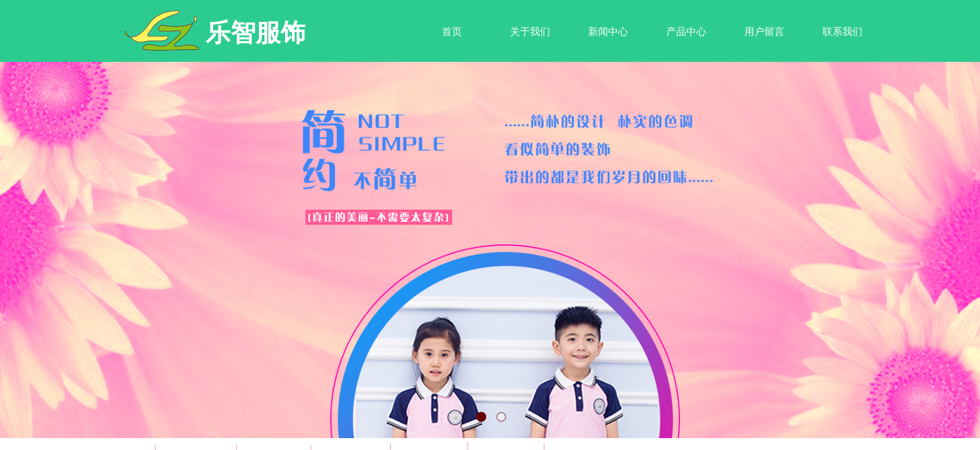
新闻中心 (608, 32)
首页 (452, 32)
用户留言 (764, 32)
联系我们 (842, 32)
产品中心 (686, 32)
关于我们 (530, 32)
